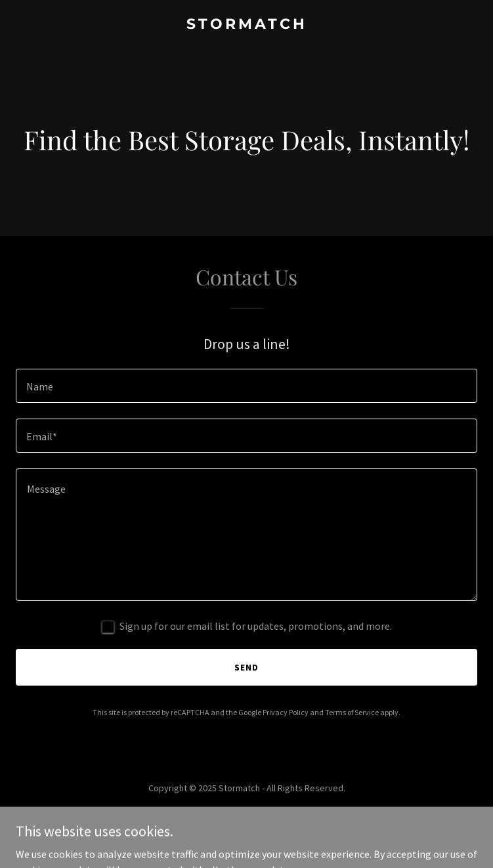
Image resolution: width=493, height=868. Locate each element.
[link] (246, 25)
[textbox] (246, 386)
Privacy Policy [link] (286, 712)
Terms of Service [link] (352, 712)
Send (246, 667)
